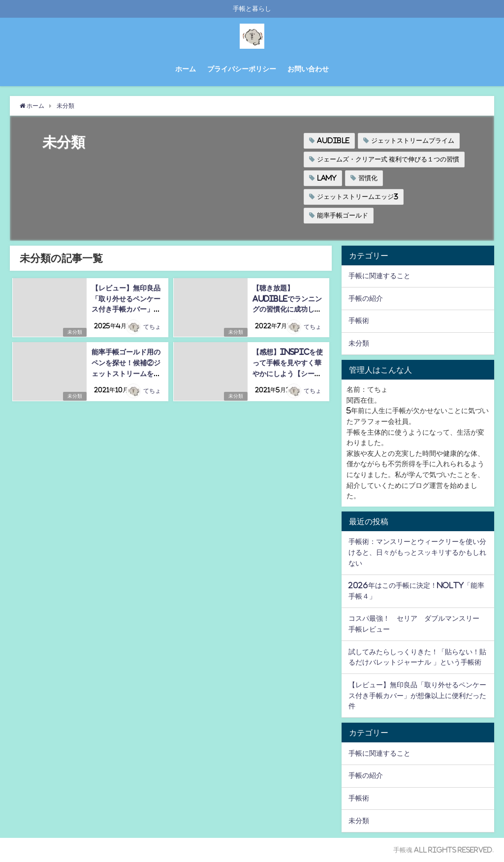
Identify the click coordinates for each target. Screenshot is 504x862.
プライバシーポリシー (242, 69)
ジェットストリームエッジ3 (358, 197)
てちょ (152, 327)
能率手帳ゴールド (343, 215)
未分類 (74, 332)
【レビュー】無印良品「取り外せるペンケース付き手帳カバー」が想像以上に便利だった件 (126, 309)
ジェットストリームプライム (413, 141)
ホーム (186, 69)
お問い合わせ (308, 69)
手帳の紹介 (366, 298)
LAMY (327, 178)
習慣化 (368, 178)
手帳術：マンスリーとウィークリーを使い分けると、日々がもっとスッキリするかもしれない (417, 552)
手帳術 (359, 320)
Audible (333, 141)
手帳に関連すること (379, 276)
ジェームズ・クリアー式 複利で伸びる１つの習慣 (388, 159)
